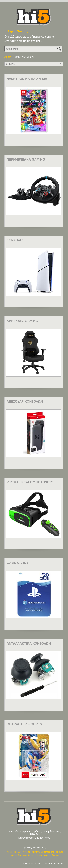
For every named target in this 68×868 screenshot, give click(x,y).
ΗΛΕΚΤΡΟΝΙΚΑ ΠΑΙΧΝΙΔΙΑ (27, 79)
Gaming (31, 57)
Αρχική (8, 57)
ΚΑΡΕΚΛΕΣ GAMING (22, 321)
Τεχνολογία (19, 57)
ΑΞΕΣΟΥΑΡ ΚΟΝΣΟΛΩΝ (25, 402)
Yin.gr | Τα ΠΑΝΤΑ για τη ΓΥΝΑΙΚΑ (23, 852)
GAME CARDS (18, 563)
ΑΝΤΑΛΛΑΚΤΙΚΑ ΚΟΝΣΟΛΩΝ (29, 643)
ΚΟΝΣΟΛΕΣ (15, 240)
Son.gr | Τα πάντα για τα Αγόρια (43, 855)
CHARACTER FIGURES (24, 724)
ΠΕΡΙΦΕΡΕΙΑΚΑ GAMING (26, 159)
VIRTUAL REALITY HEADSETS (30, 482)
